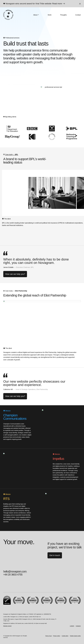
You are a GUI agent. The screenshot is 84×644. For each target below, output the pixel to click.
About (35, 15)
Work (50, 15)
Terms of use (49, 636)
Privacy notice (57, 636)
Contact (78, 15)
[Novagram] (8, 15)
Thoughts (63, 15)
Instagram (78, 626)
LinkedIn (72, 626)
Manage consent (7, 626)
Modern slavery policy (75, 636)
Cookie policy (65, 636)
